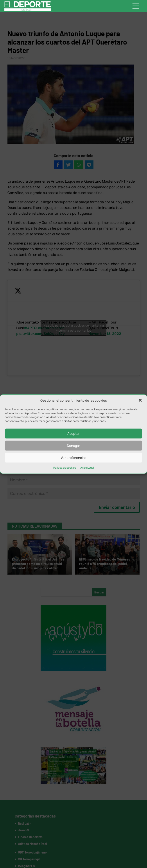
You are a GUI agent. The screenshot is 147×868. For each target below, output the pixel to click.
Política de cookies (65, 468)
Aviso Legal (87, 468)
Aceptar (73, 434)
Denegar (73, 446)
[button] (140, 400)
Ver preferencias (73, 458)
